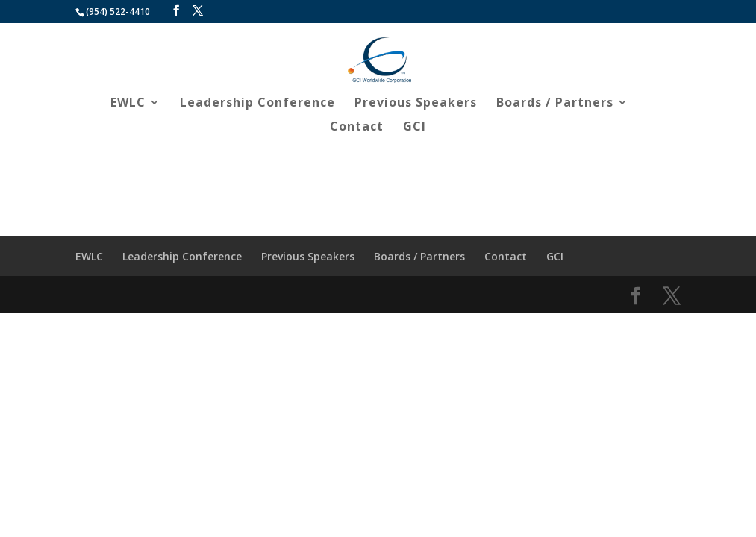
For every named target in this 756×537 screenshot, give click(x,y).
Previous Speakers (416, 104)
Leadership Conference (257, 104)
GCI (415, 128)
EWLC (128, 104)
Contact (357, 128)
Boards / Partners (555, 104)
